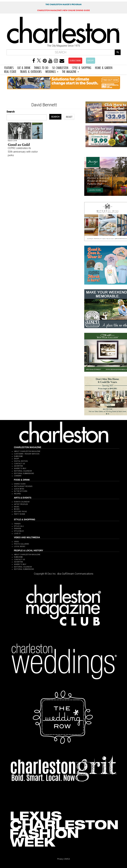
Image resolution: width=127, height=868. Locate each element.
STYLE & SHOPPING (82, 67)
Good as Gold (19, 145)
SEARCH (55, 117)
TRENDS (17, 524)
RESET (69, 117)
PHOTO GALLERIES (21, 544)
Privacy (60, 859)
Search (11, 112)
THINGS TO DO (41, 67)
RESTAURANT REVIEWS (23, 486)
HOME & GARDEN (104, 67)
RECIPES (17, 494)
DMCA (67, 859)
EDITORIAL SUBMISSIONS (24, 473)
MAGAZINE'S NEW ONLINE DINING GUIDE (64, 10)
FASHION (17, 529)
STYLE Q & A (19, 526)
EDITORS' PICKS (20, 512)
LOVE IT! (17, 534)
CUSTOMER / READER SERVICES (27, 454)
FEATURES (9, 67)
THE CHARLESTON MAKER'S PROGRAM (64, 4)
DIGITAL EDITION (21, 461)
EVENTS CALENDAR (22, 502)
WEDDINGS (52, 71)
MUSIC (17, 507)
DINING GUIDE (20, 484)
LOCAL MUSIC (20, 546)
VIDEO (16, 542)
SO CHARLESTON (60, 67)
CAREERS (18, 476)
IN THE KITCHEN (21, 491)
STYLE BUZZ (19, 531)
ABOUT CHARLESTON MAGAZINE (27, 451)
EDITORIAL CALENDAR (23, 471)
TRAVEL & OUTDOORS (31, 71)
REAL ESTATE (10, 71)
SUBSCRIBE (75, 61)
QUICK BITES (19, 489)
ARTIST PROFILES (21, 504)
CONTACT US (19, 464)
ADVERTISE (18, 466)
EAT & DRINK (24, 67)
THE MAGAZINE (70, 71)
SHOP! (91, 61)
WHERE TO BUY (20, 468)
